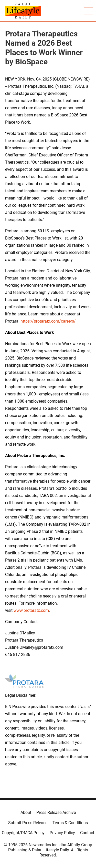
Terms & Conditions (70, 823)
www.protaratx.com (31, 610)
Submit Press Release (28, 823)
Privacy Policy (62, 833)
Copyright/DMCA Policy (23, 833)
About (26, 812)
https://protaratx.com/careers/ (48, 321)
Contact (87, 833)
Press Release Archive (56, 812)
